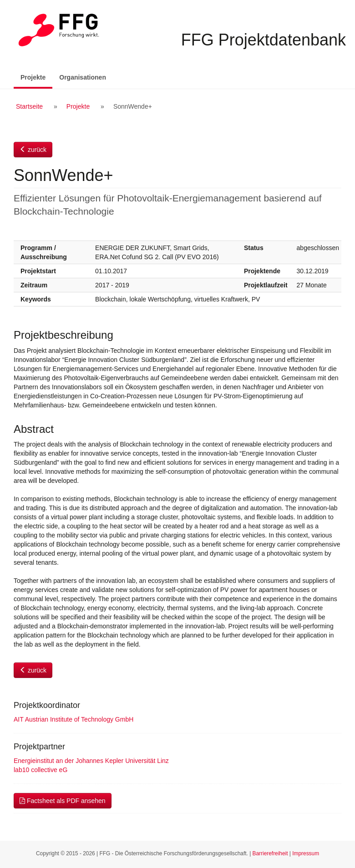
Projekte (36, 77)
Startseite (29, 106)
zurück (33, 150)
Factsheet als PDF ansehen (63, 801)
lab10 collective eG (41, 770)
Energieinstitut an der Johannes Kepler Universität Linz (91, 761)
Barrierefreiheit (270, 853)
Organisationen (83, 77)
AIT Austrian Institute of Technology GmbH (74, 719)
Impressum (306, 853)
